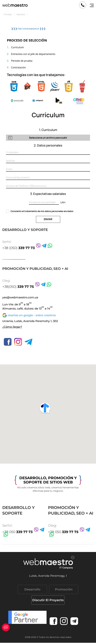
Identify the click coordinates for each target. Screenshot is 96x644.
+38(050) (18, 287)
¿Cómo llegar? (12, 327)
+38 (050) (19, 248)
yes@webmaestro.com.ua (20, 297)
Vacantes (21, 14)
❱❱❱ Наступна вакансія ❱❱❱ (28, 29)
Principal (8, 14)
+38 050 (17, 532)
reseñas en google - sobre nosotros (32, 315)
